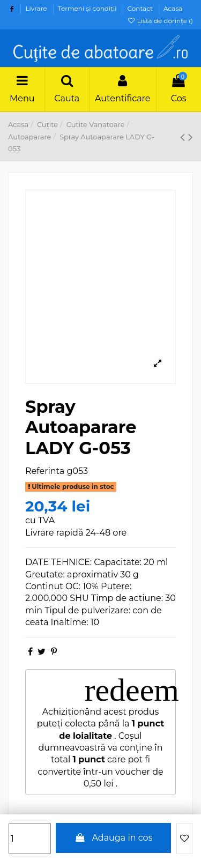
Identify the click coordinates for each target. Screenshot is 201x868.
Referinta (45, 471)
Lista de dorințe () (160, 21)
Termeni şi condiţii (88, 8)
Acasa (173, 8)
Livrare (37, 8)
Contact (141, 8)
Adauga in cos (114, 838)
